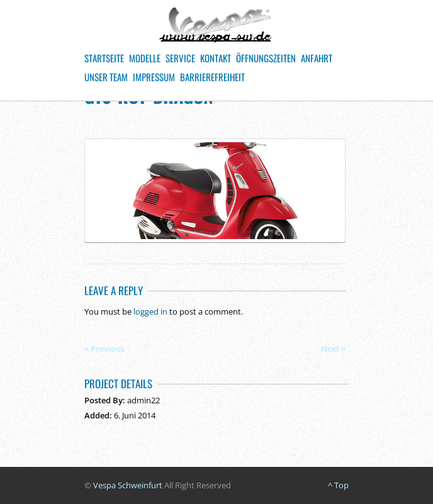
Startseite (104, 58)
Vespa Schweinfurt (128, 485)
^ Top (338, 485)
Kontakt (216, 58)
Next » (333, 349)
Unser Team (106, 77)
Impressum (154, 77)
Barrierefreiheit (212, 77)
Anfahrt (317, 58)
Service (180, 58)
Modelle (145, 58)
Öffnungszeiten (266, 58)
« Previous (104, 349)
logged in (150, 311)
